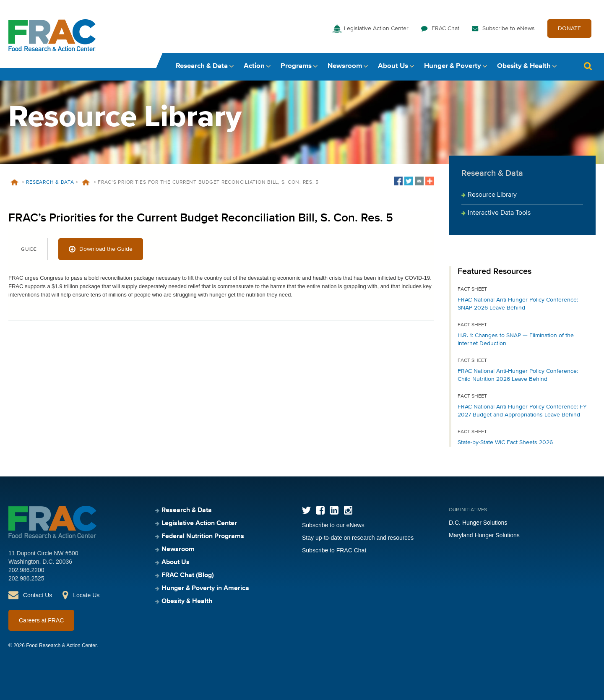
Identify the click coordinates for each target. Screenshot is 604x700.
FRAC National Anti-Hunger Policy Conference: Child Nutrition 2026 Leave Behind (518, 375)
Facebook (320, 510)
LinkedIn (334, 510)
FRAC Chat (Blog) (188, 575)
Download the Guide (106, 249)
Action (254, 66)
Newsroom (345, 66)
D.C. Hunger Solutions (478, 523)
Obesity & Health (524, 66)
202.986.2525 (26, 578)
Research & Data (202, 66)
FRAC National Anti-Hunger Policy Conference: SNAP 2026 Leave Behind (518, 304)
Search (588, 66)
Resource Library (492, 195)
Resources (86, 182)
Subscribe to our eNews (333, 525)
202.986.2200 (26, 570)
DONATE (569, 29)
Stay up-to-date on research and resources (358, 538)
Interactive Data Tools (499, 213)
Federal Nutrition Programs (203, 536)
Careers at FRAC (41, 620)
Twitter (306, 510)
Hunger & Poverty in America (205, 588)
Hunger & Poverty (453, 66)
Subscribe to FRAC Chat (334, 550)
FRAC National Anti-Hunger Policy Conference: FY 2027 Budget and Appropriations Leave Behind (522, 411)
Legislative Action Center (376, 29)
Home (14, 182)
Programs (296, 66)
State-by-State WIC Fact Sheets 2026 (505, 442)
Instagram (348, 510)
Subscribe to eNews (509, 29)
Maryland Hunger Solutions (484, 535)
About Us (393, 66)
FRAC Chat (445, 29)
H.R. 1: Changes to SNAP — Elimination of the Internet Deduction (516, 340)
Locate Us (86, 595)
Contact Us (38, 595)
